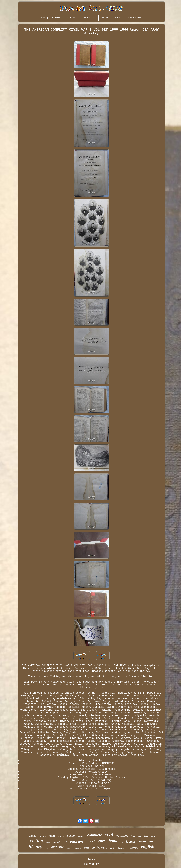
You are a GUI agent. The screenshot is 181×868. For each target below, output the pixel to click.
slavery (134, 848)
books (52, 836)
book (113, 841)
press (86, 848)
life (65, 841)
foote (133, 836)
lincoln (42, 836)
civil (109, 835)
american (146, 841)
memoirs (61, 836)
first (91, 842)
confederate (99, 848)
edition (36, 841)
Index (91, 859)
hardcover (123, 848)
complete (95, 835)
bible (146, 836)
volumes (122, 835)
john (47, 848)
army (140, 837)
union (68, 849)
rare (102, 841)
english (148, 847)
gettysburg (77, 842)
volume (32, 836)
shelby (113, 848)
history (35, 847)
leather (131, 841)
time (122, 842)
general (48, 843)
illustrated (77, 848)
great (153, 836)
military (71, 836)
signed (56, 842)
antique (57, 847)
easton (81, 836)
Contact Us (91, 864)
